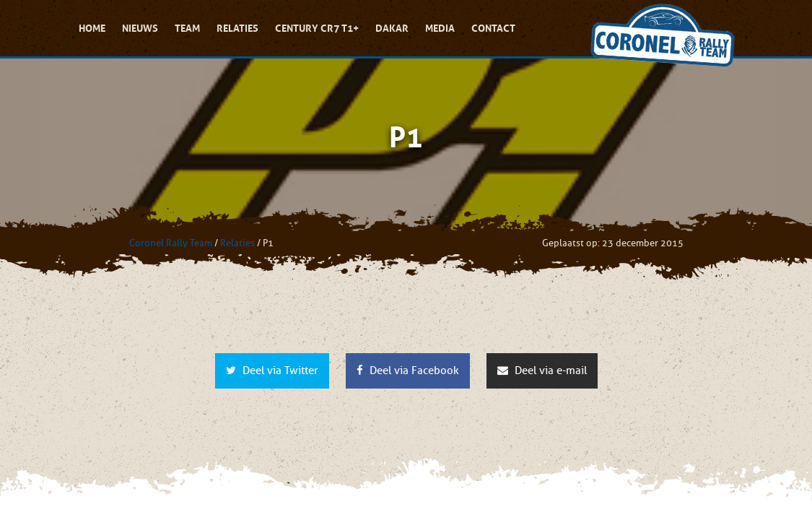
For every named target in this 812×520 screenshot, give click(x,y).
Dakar (392, 28)
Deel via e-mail (542, 370)
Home (92, 28)
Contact (493, 28)
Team (187, 28)
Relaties (237, 28)
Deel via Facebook (408, 370)
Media (440, 28)
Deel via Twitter (272, 370)
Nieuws (140, 28)
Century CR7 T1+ (317, 28)
